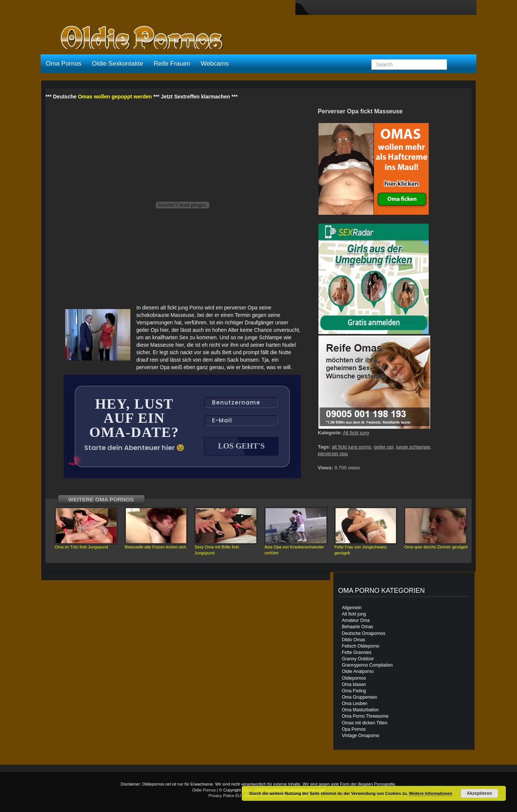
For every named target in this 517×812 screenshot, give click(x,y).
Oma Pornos (64, 64)
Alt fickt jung (356, 433)
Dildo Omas (354, 640)
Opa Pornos (354, 729)
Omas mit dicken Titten (365, 723)
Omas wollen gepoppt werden (115, 97)
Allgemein (352, 608)
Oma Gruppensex (360, 697)
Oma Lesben (355, 704)
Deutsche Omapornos (364, 633)
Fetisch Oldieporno (361, 646)
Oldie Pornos (204, 790)
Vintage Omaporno (361, 736)
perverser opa (333, 454)
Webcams (215, 64)
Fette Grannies (357, 652)
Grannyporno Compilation (367, 665)
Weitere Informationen (431, 793)
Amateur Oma (356, 620)
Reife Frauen (172, 64)
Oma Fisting (354, 691)
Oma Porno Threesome (365, 716)
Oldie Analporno (358, 671)
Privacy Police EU (225, 796)
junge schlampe (413, 447)
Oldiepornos (354, 678)
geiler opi (383, 447)
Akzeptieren (479, 793)
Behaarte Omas (358, 627)
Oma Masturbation (360, 710)
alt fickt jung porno (352, 447)
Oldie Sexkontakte (117, 64)
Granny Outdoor (358, 659)
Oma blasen (354, 684)
